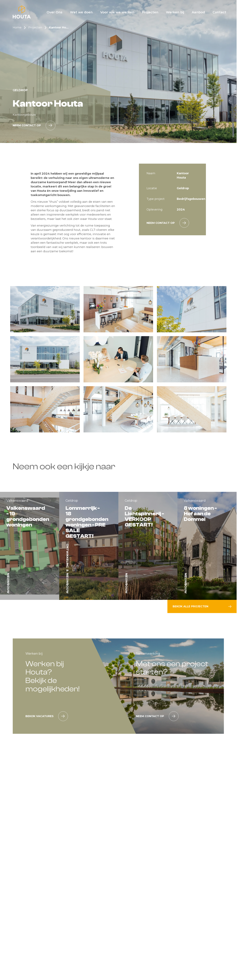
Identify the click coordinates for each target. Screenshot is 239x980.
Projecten (35, 27)
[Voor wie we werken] (117, 12)
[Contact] (219, 12)
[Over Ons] (54, 12)
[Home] (22, 12)
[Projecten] (150, 12)
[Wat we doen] (81, 12)
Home (17, 27)
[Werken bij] (175, 12)
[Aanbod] (198, 12)
